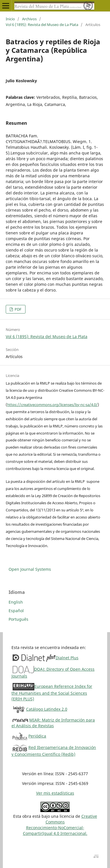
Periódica (37, 736)
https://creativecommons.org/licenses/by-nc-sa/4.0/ (52, 405)
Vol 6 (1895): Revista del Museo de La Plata (42, 25)
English (16, 602)
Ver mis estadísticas (55, 793)
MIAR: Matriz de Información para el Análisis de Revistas (53, 723)
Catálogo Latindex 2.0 (47, 709)
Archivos (29, 19)
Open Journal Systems (30, 569)
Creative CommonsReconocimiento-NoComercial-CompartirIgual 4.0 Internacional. (60, 825)
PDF (18, 309)
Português (18, 619)
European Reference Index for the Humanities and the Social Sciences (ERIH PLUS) (52, 693)
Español (16, 611)
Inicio (10, 19)
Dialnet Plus (67, 658)
